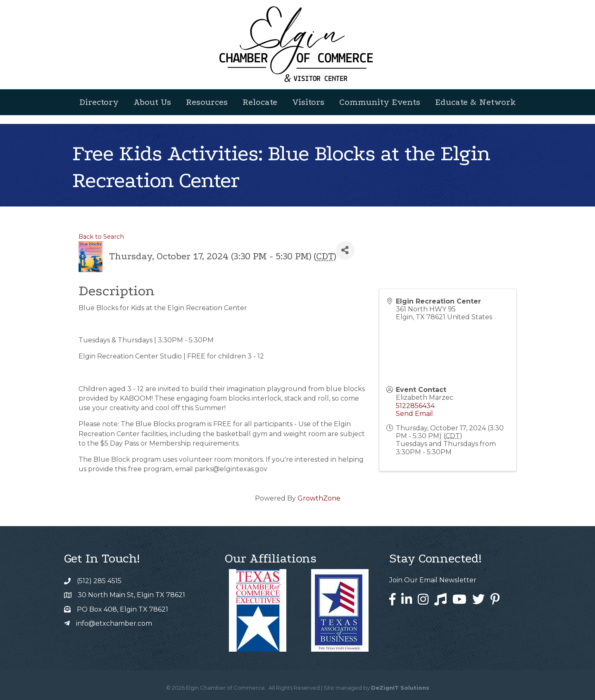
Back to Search (101, 237)
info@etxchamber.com (114, 623)
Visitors (308, 102)
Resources (207, 102)
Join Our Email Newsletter (433, 580)
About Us (152, 102)
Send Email (414, 414)
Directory (99, 102)
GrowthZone (319, 498)
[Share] (345, 250)
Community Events (380, 102)
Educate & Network (475, 102)
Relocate (260, 102)
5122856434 (415, 406)
